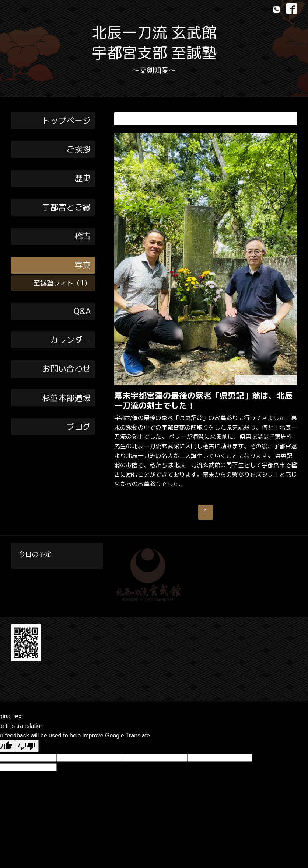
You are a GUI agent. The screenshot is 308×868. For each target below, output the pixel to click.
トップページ (66, 120)
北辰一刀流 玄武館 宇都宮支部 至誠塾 (154, 42)
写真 (83, 265)
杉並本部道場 (66, 398)
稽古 (83, 236)
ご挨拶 (78, 149)
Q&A (82, 311)
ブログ (78, 426)
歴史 (83, 178)
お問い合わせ (66, 369)
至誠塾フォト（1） (62, 283)
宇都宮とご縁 (66, 207)
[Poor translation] (27, 746)
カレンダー (70, 340)
